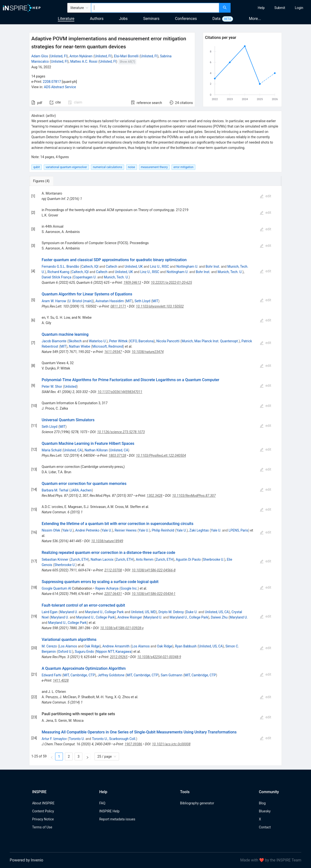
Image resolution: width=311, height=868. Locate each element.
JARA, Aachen (81, 490)
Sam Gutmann (172, 675)
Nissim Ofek (51, 530)
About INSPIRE (43, 803)
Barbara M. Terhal (55, 490)
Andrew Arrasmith (116, 646)
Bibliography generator (197, 803)
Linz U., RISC (160, 266)
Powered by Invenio (26, 860)
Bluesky (265, 811)
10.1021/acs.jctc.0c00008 (171, 744)
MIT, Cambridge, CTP (79, 675)
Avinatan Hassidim (110, 301)
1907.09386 (133, 744)
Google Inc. (129, 588)
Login (299, 8)
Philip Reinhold (163, 530)
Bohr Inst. (213, 266)
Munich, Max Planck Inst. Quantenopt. (210, 341)
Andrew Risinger (130, 617)
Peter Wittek (118, 341)
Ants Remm (145, 559)
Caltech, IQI (90, 266)
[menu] (271, 8)
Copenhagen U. (85, 277)
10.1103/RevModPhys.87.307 (194, 496)
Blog (262, 803)
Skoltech (75, 341)
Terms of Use (42, 827)
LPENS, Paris (238, 530)
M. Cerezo (49, 646)
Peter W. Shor (52, 387)
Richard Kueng (58, 272)
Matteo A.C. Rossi (84, 61)
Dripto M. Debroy (171, 612)
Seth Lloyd (143, 301)
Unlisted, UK (134, 266)
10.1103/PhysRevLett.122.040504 (161, 455)
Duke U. (192, 612)
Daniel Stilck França (56, 277)
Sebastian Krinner (55, 559)
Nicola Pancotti (168, 341)
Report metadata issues (117, 819)
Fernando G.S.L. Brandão (60, 266)
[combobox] (155, 8)
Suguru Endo (84, 652)
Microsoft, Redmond (108, 346)
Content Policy (43, 811)
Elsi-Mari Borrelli (126, 56)
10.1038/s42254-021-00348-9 (159, 657)
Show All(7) (127, 62)
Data (216, 19)
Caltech (111, 266)
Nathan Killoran (96, 450)
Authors (97, 19)
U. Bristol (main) (80, 301)
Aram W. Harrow (54, 301)
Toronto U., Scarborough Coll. (114, 739)
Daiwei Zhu (219, 617)
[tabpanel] (155, 476)
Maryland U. (69, 612)
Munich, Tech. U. (230, 272)
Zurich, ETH (79, 559)
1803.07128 (117, 455)
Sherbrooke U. (213, 559)
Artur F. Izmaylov (54, 739)
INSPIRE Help (109, 811)
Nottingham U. (187, 266)
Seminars (151, 19)
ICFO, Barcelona (142, 341)
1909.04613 (132, 283)
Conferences (186, 19)
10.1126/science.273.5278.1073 (121, 432)
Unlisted (70, 387)
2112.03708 (113, 570)
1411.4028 (61, 680)
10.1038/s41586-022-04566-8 (154, 570)
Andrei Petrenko (87, 530)
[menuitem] (261, 8)
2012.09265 (119, 657)
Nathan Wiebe (80, 346)
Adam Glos (40, 56)
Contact (265, 827)
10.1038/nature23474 (148, 352)
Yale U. (67, 530)
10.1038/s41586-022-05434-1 (154, 594)
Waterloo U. (98, 341)
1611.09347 (113, 352)
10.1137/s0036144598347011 (120, 392)
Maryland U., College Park (104, 612)
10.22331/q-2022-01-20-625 (171, 283)
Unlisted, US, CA (217, 612)
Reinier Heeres (126, 530)
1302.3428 (155, 496)
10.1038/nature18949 (107, 541)
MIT (129, 301)
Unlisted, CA (73, 450)
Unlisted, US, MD (143, 612)
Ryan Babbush (186, 646)
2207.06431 (113, 594)
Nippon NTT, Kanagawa (114, 652)
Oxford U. (65, 652)
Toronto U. (77, 739)
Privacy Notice (43, 819)
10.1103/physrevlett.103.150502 (160, 306)
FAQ (102, 803)
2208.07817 (52, 82)
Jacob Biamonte (54, 341)
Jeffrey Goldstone (111, 675)
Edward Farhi (51, 675)
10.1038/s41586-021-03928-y (122, 628)
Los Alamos (68, 646)
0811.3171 (118, 306)
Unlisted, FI (58, 56)
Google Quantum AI (56, 588)
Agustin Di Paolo (188, 559)
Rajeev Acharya (107, 588)
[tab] (45, 181)
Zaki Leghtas (199, 530)
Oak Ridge (92, 646)
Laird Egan (50, 612)
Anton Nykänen (81, 56)
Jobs (123, 19)
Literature (66, 19)
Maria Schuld (51, 450)
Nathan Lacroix (102, 559)
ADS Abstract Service (60, 87)
